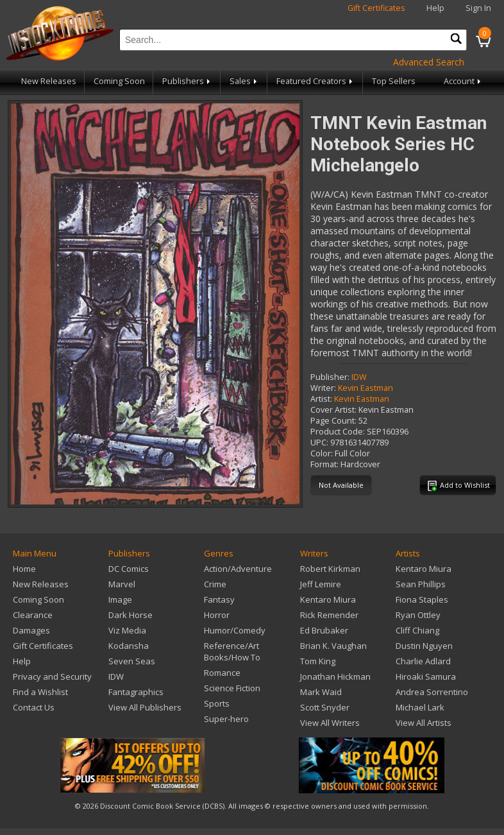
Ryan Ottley (418, 615)
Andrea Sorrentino (432, 692)
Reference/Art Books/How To (232, 651)
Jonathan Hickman (335, 676)
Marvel (122, 584)
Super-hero (226, 719)
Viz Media (127, 630)
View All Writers (330, 723)
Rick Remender (329, 615)
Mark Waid (321, 692)
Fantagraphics (136, 692)
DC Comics (129, 569)
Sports (217, 703)
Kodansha (129, 646)
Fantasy (219, 599)
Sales (244, 81)
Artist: (321, 399)
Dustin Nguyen (424, 646)
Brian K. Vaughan (333, 646)
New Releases (49, 81)
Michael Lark (420, 707)
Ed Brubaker (324, 630)
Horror (217, 615)
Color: (322, 453)
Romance (222, 673)
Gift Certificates (376, 8)
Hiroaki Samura (426, 676)
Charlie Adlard (423, 661)
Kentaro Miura (328, 599)
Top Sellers (394, 81)
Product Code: (338, 432)
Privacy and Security (52, 676)
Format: (324, 464)
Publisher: (330, 377)
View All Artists (424, 723)
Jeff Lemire (321, 584)
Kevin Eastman (365, 388)
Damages (31, 630)
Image (120, 599)
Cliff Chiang (417, 630)
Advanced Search (429, 62)
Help (435, 8)
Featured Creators (315, 81)
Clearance (33, 615)
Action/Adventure (238, 569)
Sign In (478, 8)
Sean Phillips (421, 584)
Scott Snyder (325, 707)
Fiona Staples (422, 599)
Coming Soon (119, 81)
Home (24, 569)
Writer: (323, 388)
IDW (359, 377)
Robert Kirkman (330, 569)
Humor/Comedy (235, 630)
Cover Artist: (333, 410)
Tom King (318, 661)
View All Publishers (145, 707)
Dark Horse (130, 615)
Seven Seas (132, 661)
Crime (215, 584)
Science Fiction (232, 688)
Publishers (187, 81)
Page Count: (333, 421)
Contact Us (34, 707)
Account (463, 81)
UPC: (319, 443)
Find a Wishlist (40, 692)
